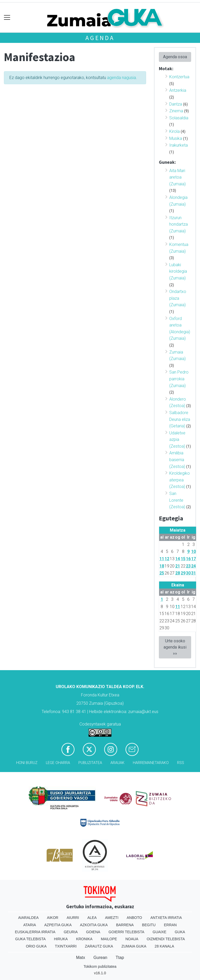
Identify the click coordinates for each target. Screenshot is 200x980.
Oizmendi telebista (166, 939)
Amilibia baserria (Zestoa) (177, 460)
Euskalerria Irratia (35, 932)
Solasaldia (179, 118)
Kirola (174, 131)
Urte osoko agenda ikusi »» (175, 647)
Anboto (135, 918)
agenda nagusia (121, 78)
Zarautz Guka (99, 946)
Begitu (149, 925)
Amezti (112, 918)
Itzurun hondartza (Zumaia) (179, 224)
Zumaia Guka (134, 946)
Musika (176, 138)
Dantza (176, 104)
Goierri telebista (126, 932)
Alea (92, 918)
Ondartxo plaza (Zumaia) (178, 298)
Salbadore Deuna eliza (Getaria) (180, 419)
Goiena (93, 932)
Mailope (109, 939)
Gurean (100, 958)
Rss (181, 763)
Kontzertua (179, 77)
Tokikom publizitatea (100, 966)
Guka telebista (30, 939)
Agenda (100, 38)
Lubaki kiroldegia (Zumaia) (178, 271)
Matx (81, 958)
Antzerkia (178, 90)
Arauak (117, 763)
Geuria (71, 932)
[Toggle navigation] (7, 18)
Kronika (84, 939)
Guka (180, 932)
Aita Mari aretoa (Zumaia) (177, 177)
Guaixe (160, 932)
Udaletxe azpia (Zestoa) (177, 440)
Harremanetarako (151, 763)
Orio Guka (36, 946)
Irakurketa (179, 145)
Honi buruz (27, 763)
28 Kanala (164, 946)
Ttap (120, 958)
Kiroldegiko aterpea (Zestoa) (180, 480)
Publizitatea (90, 763)
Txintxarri (66, 946)
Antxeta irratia (166, 918)
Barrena (125, 925)
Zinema (176, 111)
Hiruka (61, 939)
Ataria (30, 925)
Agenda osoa (175, 57)
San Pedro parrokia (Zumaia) (179, 379)
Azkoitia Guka (94, 925)
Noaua (132, 939)
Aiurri (73, 918)
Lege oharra (58, 763)
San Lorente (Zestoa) (177, 500)
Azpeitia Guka (58, 925)
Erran (170, 925)
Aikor (53, 918)
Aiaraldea (29, 918)
